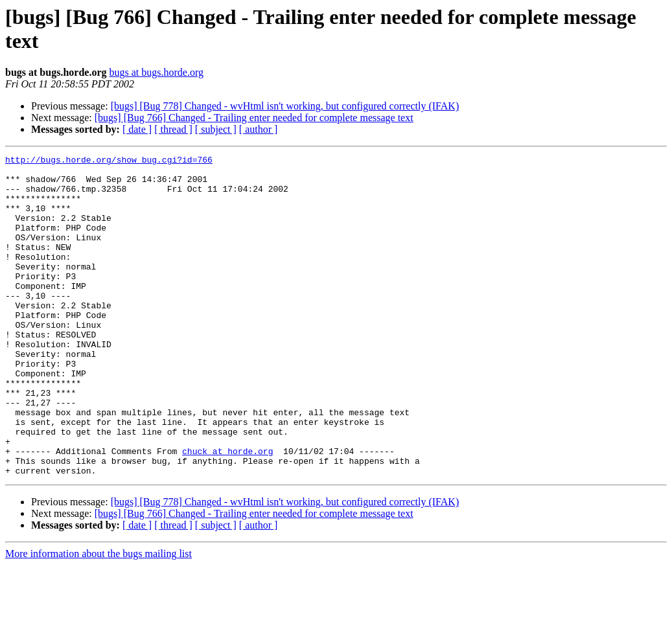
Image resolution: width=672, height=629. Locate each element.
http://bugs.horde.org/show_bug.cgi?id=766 (109, 161)
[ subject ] (216, 129)
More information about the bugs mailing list (98, 618)
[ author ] (259, 129)
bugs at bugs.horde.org (156, 72)
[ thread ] (173, 129)
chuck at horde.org (227, 511)
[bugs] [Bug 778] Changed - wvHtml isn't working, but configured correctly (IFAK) (285, 106)
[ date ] (137, 129)
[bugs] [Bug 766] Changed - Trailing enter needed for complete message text (254, 118)
